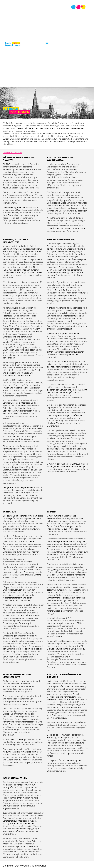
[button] (47, 43)
